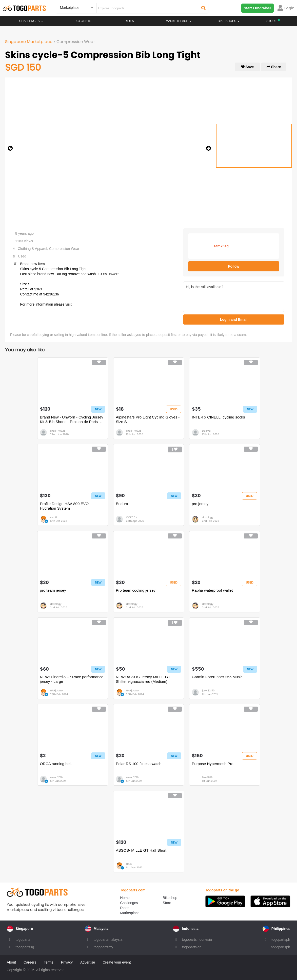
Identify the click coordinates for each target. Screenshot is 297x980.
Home (125, 898)
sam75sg (221, 246)
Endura (122, 504)
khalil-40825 (58, 431)
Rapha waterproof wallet (212, 590)
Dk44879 (207, 777)
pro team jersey (53, 590)
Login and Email (234, 319)
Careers (30, 962)
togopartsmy (103, 947)
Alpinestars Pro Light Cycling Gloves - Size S (148, 419)
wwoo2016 (56, 777)
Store (167, 903)
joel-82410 (208, 691)
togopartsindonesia (197, 939)
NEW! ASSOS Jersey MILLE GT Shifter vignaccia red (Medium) (143, 679)
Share (274, 67)
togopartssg (25, 947)
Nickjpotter (57, 691)
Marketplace (130, 913)
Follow (234, 266)
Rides (129, 21)
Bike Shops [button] (229, 21)
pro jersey (200, 504)
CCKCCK (132, 517)
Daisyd (206, 431)
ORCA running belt (56, 764)
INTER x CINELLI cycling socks (219, 417)
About (12, 962)
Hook (129, 864)
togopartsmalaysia (108, 939)
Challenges (31, 21)
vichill (53, 517)
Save (248, 67)
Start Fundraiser (258, 8)
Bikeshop (170, 898)
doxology (208, 517)
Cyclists (84, 21)
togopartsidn (192, 947)
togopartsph (281, 939)
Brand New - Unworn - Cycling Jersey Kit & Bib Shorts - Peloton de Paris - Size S (72, 419)
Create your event (117, 962)
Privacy (67, 962)
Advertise (88, 962)
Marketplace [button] (179, 21)
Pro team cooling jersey (136, 590)
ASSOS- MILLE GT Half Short (141, 850)
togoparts (23, 939)
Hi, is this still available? (234, 297)
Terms (49, 962)
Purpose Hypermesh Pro (213, 764)
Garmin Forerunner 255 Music (217, 677)
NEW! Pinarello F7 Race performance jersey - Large (72, 679)
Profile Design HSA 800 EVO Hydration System (64, 506)
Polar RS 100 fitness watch (139, 764)
